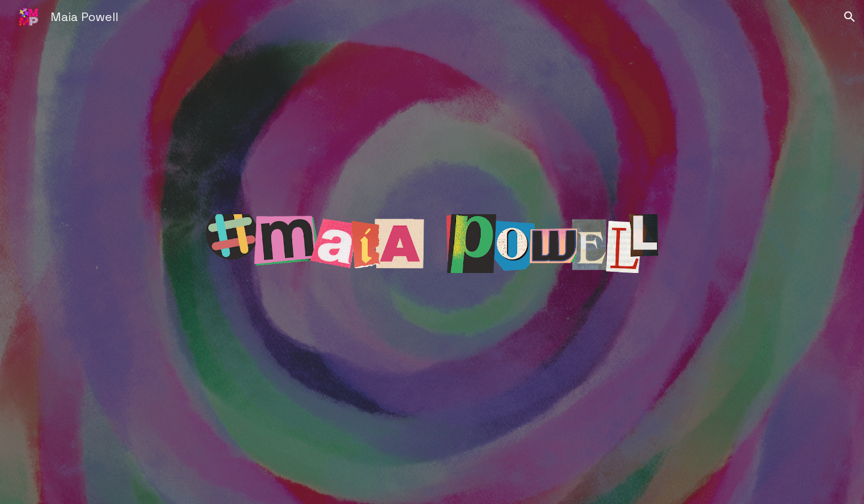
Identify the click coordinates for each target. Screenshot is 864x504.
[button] (850, 17)
